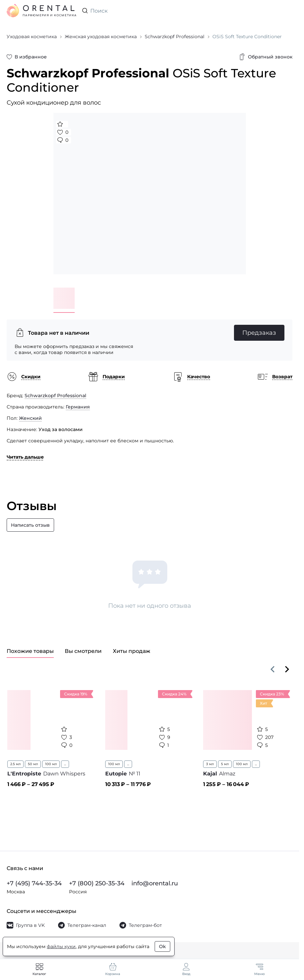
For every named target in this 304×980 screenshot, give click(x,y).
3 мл (210, 764)
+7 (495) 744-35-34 (34, 883)
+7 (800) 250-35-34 (97, 883)
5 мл (225, 764)
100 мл (51, 764)
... (65, 764)
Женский (30, 418)
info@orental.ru (155, 883)
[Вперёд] (287, 669)
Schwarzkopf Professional (55, 396)
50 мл (33, 764)
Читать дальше (25, 457)
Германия (78, 407)
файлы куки (61, 946)
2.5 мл (15, 764)
